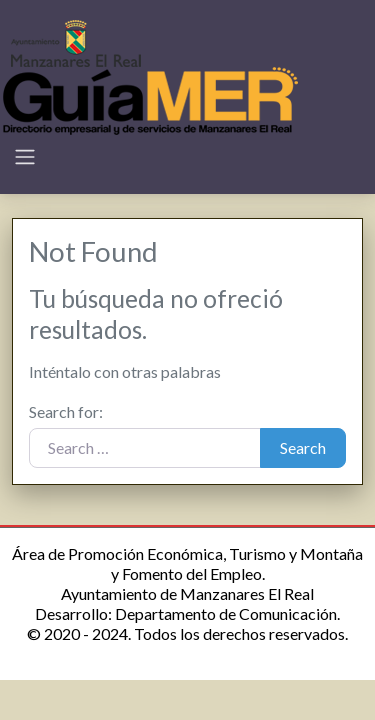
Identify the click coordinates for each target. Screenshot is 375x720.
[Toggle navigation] (25, 157)
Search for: (66, 411)
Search (303, 447)
